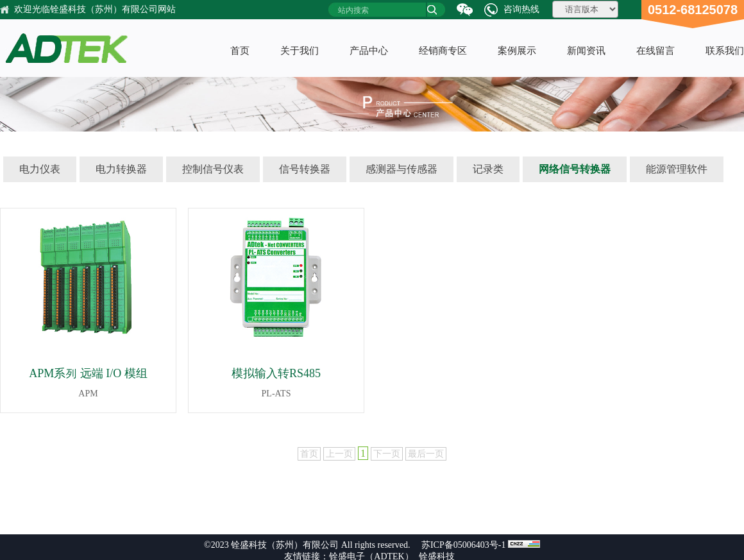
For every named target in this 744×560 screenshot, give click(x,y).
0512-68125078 (693, 10)
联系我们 (725, 51)
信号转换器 (305, 169)
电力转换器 (121, 169)
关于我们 (300, 51)
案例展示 (517, 51)
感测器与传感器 (402, 169)
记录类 (488, 169)
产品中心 (369, 51)
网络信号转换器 (575, 169)
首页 (240, 51)
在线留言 (655, 51)
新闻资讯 (586, 51)
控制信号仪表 (213, 169)
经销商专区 (443, 51)
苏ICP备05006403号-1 (463, 545)
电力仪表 (40, 169)
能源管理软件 (677, 169)
